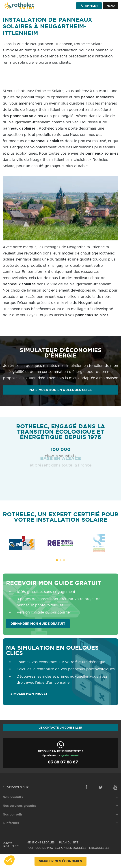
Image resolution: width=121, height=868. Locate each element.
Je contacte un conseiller (60, 728)
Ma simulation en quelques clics (60, 390)
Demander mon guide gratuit (38, 624)
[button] (57, 560)
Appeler (89, 6)
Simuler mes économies (60, 861)
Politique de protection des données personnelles (68, 848)
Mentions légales (41, 842)
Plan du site (69, 842)
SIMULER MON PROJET (29, 694)
